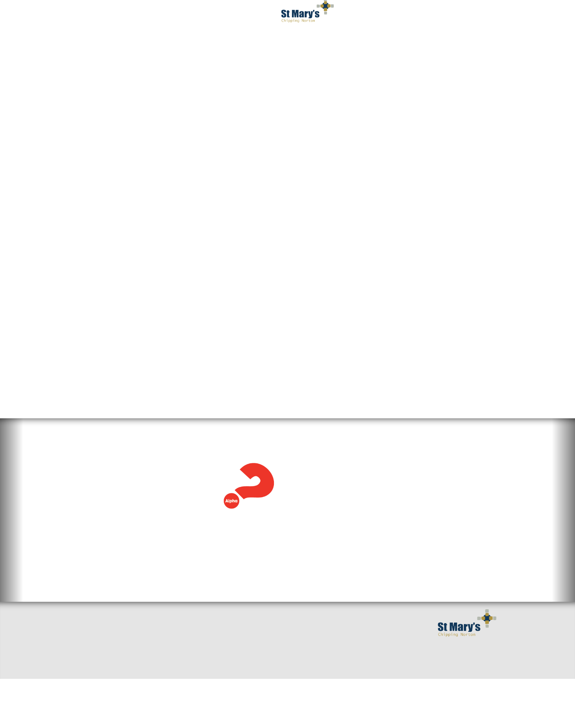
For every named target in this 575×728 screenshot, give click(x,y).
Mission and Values (249, 668)
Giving (231, 692)
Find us (89, 680)
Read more (93, 519)
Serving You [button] (405, 15)
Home (87, 656)
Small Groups (169, 656)
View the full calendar (332, 561)
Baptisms (234, 680)
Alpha (85, 302)
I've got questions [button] (168, 15)
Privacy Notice (351, 44)
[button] (12, 531)
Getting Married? (246, 656)
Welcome (91, 668)
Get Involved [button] (349, 15)
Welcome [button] (108, 15)
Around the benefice (179, 680)
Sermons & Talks (173, 668)
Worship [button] (227, 15)
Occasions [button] (459, 15)
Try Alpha (203, 288)
